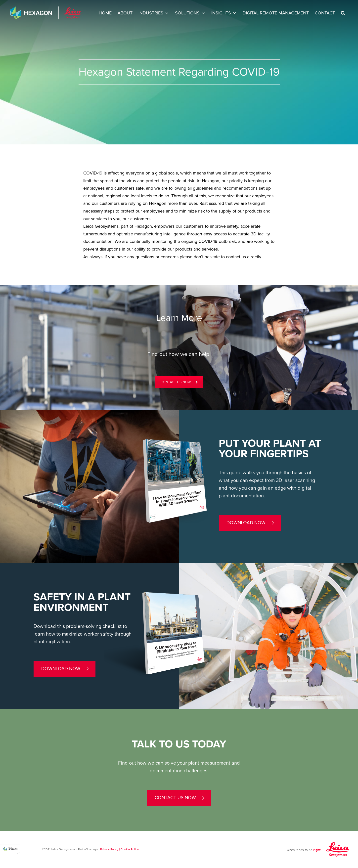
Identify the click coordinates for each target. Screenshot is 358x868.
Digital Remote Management (276, 13)
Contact (325, 13)
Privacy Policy (109, 849)
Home (105, 13)
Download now (246, 523)
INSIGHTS (221, 13)
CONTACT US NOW (179, 382)
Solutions (187, 13)
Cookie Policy (130, 849)
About (125, 13)
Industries (151, 13)
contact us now (175, 798)
